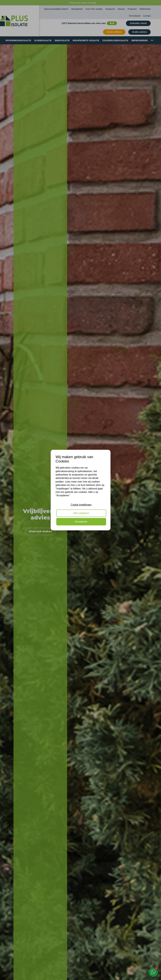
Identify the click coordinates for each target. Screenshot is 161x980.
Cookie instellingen (81, 505)
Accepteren (81, 522)
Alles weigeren (81, 513)
